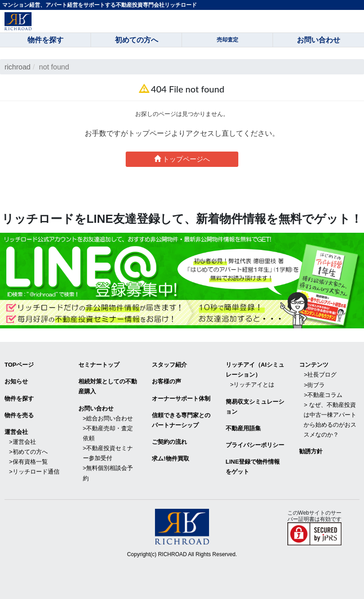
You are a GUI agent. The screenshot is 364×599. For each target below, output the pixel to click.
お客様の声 (166, 381)
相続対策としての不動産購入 (108, 386)
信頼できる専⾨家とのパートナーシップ (181, 420)
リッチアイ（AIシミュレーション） (255, 370)
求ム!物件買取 (170, 458)
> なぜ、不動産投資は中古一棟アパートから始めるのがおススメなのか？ (330, 420)
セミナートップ (99, 365)
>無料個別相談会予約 (108, 473)
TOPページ (19, 365)
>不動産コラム (323, 394)
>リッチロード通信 (34, 472)
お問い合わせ (96, 408)
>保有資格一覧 (28, 462)
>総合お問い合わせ (108, 418)
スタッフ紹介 (169, 365)
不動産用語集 (243, 428)
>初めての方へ (28, 452)
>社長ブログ (320, 375)
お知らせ (16, 381)
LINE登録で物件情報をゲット (253, 467)
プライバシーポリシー (255, 445)
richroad (18, 67)
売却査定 (227, 40)
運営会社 (16, 432)
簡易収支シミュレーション (255, 406)
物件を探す (19, 398)
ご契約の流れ (169, 442)
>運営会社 (23, 442)
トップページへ (182, 159)
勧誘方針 (311, 451)
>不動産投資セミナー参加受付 (108, 453)
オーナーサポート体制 (181, 398)
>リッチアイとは (253, 385)
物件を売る (19, 415)
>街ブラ (314, 385)
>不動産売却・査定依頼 (108, 433)
